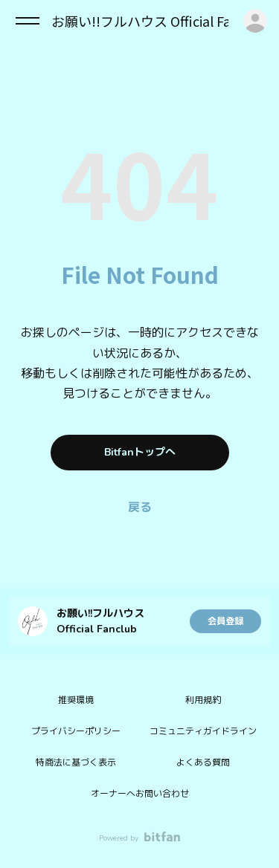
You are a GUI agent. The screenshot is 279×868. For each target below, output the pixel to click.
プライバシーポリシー (76, 731)
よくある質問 (203, 762)
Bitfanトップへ (140, 452)
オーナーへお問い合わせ (140, 794)
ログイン (255, 21)
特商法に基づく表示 (76, 762)
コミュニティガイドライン (203, 731)
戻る (140, 508)
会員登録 (225, 621)
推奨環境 (76, 700)
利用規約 (203, 700)
